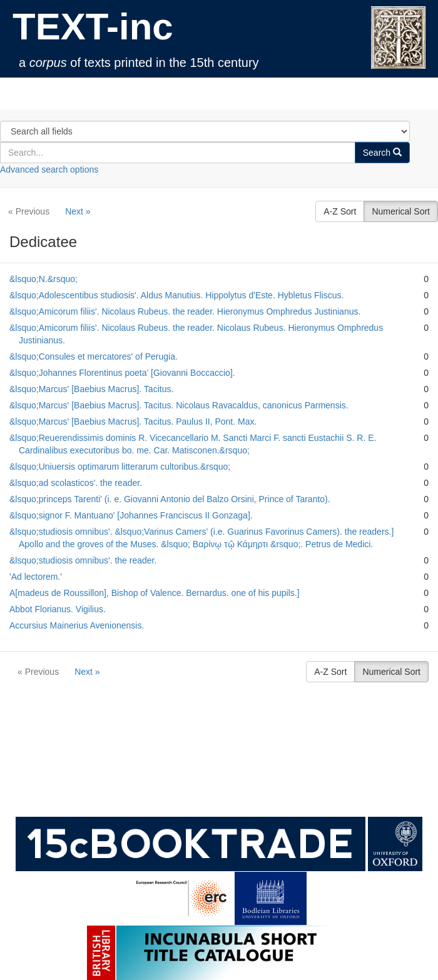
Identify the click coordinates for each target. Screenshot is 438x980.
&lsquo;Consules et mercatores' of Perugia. (94, 356)
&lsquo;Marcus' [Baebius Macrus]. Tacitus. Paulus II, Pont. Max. (133, 422)
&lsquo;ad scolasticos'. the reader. (76, 483)
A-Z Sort (340, 211)
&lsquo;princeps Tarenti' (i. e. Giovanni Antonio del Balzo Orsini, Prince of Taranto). (170, 499)
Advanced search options (49, 169)
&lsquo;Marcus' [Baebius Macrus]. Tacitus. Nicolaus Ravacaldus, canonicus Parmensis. (179, 405)
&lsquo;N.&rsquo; (43, 279)
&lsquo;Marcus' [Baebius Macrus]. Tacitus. (91, 389)
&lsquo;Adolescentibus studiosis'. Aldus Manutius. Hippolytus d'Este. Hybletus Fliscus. (177, 295)
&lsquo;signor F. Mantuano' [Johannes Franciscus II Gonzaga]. (131, 515)
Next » (78, 211)
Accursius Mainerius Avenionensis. (77, 625)
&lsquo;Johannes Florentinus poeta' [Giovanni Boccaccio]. (122, 373)
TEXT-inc (93, 27)
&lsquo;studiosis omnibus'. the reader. (83, 560)
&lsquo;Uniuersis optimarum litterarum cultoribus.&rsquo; (120, 467)
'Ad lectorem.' (36, 577)
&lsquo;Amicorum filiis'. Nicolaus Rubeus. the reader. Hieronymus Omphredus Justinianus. (185, 311)
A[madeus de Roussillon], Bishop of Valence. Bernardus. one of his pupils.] (155, 593)
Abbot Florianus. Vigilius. (58, 609)
